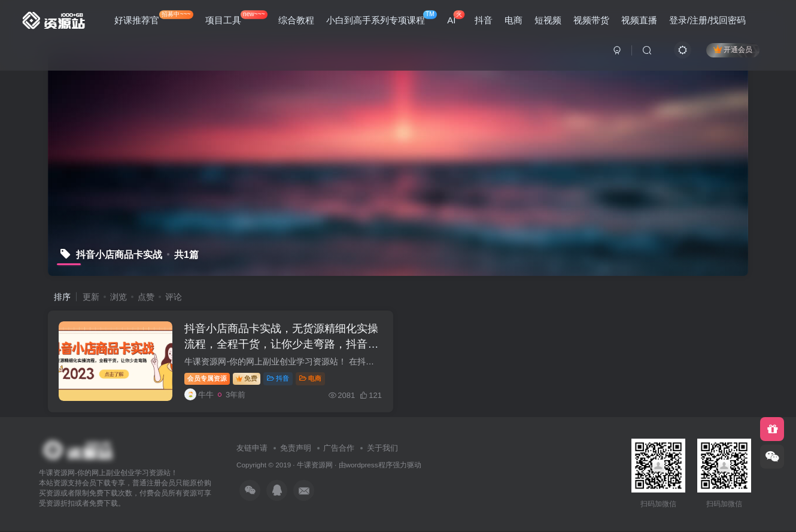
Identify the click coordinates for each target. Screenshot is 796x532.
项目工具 (236, 18)
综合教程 (296, 20)
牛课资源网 (315, 466)
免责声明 (296, 449)
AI (456, 18)
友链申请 (252, 449)
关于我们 (382, 449)
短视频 (548, 20)
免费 (248, 379)
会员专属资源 (208, 379)
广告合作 (339, 449)
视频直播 (639, 20)
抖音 (484, 20)
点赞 (146, 297)
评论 (174, 297)
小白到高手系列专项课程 (382, 18)
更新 (91, 297)
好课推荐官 (154, 18)
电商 (514, 20)
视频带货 (591, 20)
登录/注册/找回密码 (707, 20)
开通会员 (733, 49)
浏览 (119, 297)
